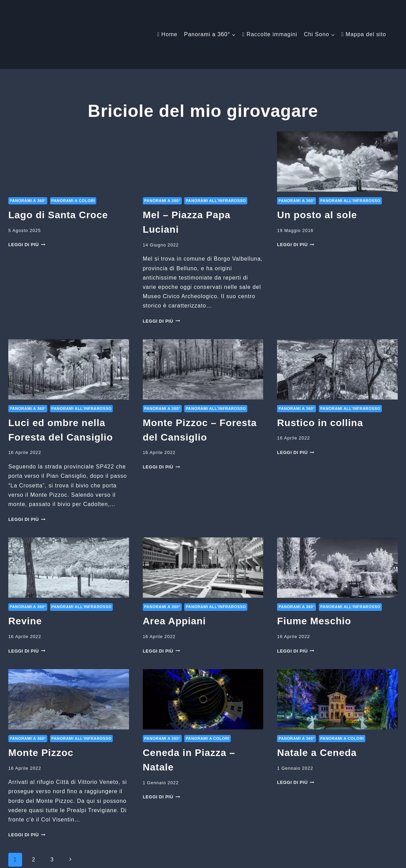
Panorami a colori (73, 154)
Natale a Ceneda (317, 706)
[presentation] (69, 115)
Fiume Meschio (314, 574)
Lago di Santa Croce (58, 168)
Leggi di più (27, 198)
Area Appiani (174, 574)
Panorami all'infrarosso (216, 154)
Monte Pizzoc (41, 706)
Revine (25, 574)
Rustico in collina (320, 376)
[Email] (309, 858)
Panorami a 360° (28, 154)
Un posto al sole (317, 168)
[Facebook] (297, 858)
